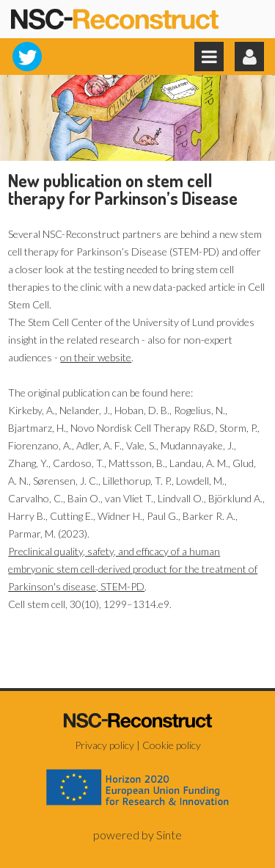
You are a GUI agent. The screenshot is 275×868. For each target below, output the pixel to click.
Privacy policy (104, 745)
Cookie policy (172, 745)
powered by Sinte (137, 835)
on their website (96, 357)
